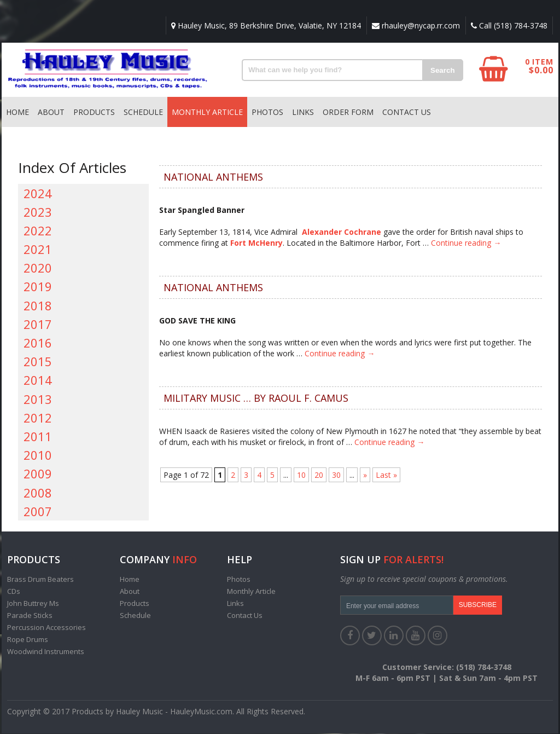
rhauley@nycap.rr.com (415, 25)
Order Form (348, 112)
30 (336, 475)
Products (94, 112)
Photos (267, 112)
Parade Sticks (30, 616)
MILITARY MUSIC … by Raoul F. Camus (256, 398)
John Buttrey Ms (33, 604)
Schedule (143, 112)
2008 (38, 493)
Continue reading (466, 243)
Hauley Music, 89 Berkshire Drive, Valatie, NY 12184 (264, 25)
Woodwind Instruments (46, 652)
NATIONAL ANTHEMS (213, 177)
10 (301, 475)
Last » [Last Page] (386, 475)
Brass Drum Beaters (40, 580)
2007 (38, 512)
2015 (38, 362)
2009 (38, 474)
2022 (38, 231)
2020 (38, 268)
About (51, 112)
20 (319, 475)
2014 (38, 380)
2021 (38, 250)
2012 (38, 418)
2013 (38, 400)
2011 (38, 437)
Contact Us (407, 112)
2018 (38, 306)
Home (17, 112)
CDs (14, 592)
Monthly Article (207, 112)
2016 (38, 343)
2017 (38, 325)
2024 (38, 194)
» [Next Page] (365, 475)
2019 (38, 287)
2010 (38, 455)
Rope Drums (28, 640)
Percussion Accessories (46, 628)
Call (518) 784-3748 (509, 25)
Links (303, 112)
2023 (38, 212)
